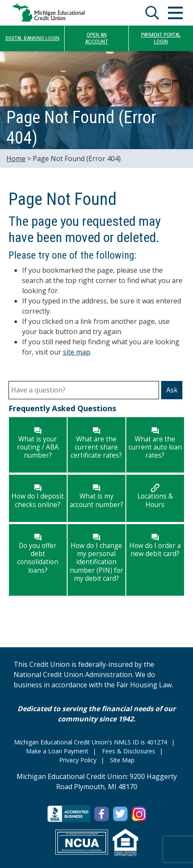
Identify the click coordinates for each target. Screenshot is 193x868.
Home (16, 159)
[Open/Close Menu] (175, 13)
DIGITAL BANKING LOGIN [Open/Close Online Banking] (33, 38)
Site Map (122, 760)
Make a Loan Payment (57, 751)
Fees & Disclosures (129, 751)
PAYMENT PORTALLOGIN (161, 38)
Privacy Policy (78, 760)
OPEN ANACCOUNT (96, 38)
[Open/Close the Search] (152, 13)
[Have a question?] (84, 390)
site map (77, 352)
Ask (172, 390)
